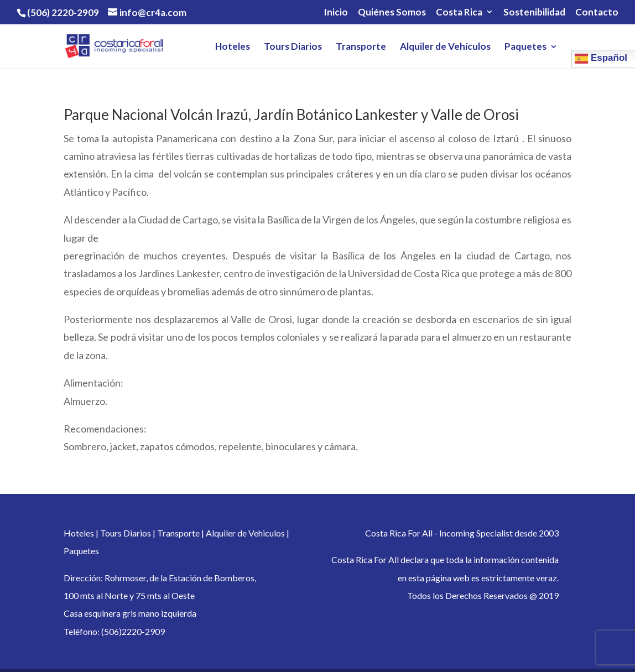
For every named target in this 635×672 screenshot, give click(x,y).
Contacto (597, 12)
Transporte (361, 47)
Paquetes (525, 47)
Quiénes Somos (392, 12)
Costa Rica (459, 12)
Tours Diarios (293, 47)
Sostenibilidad (534, 12)
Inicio (336, 12)
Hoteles (233, 47)
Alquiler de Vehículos (445, 47)
